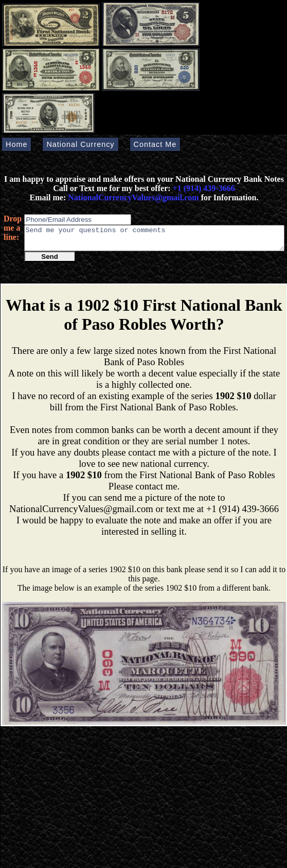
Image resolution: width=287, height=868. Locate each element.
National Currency (80, 144)
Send (50, 261)
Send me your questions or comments (154, 240)
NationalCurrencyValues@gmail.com (132, 197)
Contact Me (155, 144)
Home (16, 144)
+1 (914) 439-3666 (204, 188)
